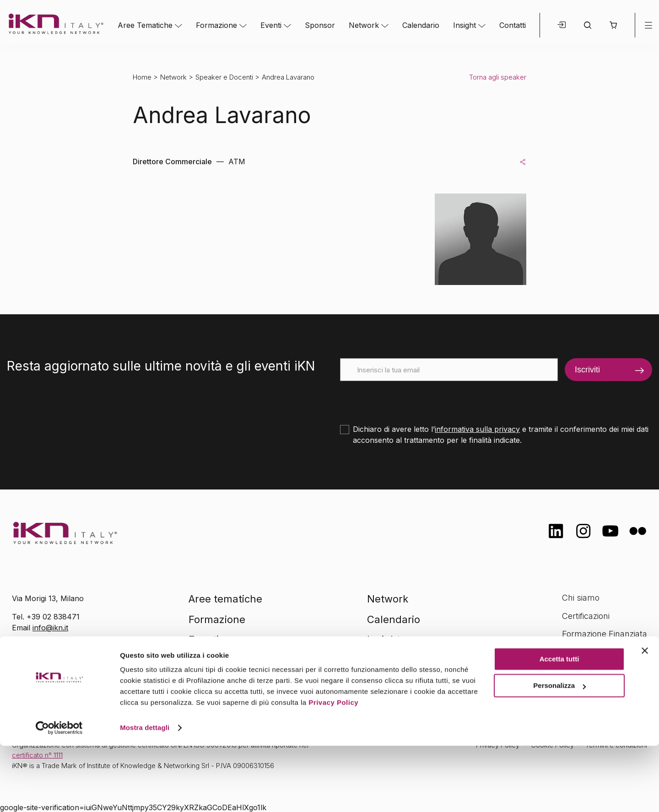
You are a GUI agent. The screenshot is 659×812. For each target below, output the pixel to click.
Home (142, 77)
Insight (465, 25)
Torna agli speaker (498, 77)
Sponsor (320, 25)
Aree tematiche (225, 599)
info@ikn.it (50, 628)
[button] (613, 25)
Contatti (513, 25)
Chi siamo (581, 598)
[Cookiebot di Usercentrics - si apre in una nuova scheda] (59, 794)
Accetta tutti (559, 725)
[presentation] (410, 399)
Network (364, 25)
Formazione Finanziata (605, 634)
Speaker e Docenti (224, 77)
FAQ (570, 670)
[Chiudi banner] (645, 717)
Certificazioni (586, 616)
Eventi (271, 25)
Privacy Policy (333, 769)
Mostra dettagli (145, 794)
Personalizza (559, 752)
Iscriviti (587, 370)
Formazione (216, 25)
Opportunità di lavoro (602, 652)
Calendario (421, 25)
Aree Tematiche (145, 25)
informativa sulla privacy (477, 429)
